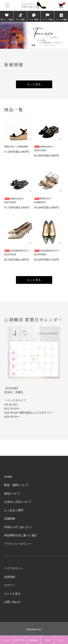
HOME (8, 477)
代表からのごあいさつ (18, 527)
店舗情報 (10, 519)
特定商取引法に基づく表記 (20, 535)
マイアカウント (14, 568)
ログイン (10, 585)
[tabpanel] (34, 35)
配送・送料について (16, 485)
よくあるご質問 (14, 510)
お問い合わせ (12, 602)
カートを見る (12, 594)
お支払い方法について (18, 502)
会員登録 (10, 577)
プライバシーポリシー (18, 544)
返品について (12, 493)
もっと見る (34, 84)
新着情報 (14, 65)
